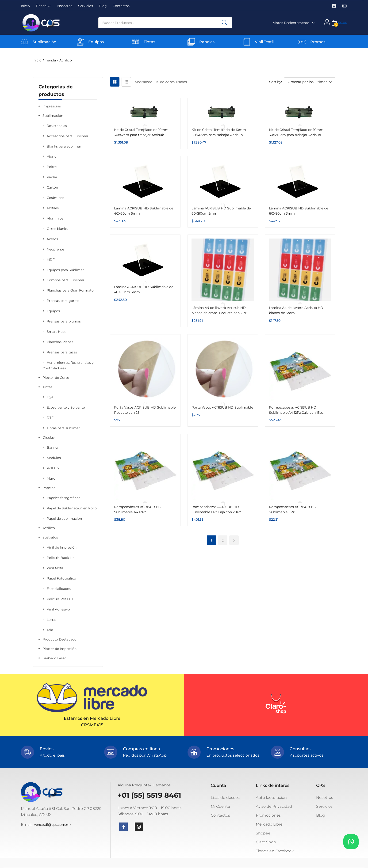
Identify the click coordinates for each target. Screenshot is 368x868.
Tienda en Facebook (275, 851)
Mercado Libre (269, 824)
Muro (51, 478)
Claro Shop (266, 842)
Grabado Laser (54, 658)
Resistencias (57, 126)
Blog (103, 6)
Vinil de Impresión (62, 547)
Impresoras (52, 106)
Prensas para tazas (62, 352)
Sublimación (44, 42)
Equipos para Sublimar (65, 270)
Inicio (25, 6)
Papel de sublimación (64, 519)
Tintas (149, 42)
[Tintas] (136, 42)
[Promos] (302, 42)
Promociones (268, 815)
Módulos (54, 458)
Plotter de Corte (56, 378)
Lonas (52, 620)
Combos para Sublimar (66, 280)
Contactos (121, 6)
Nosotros (65, 6)
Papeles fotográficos (63, 498)
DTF (50, 418)
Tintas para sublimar (63, 428)
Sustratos (50, 537)
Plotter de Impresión (59, 649)
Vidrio (52, 156)
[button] (339, 23)
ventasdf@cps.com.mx (53, 825)
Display (49, 437)
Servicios (86, 6)
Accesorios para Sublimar (68, 136)
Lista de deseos (225, 798)
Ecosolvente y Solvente (66, 407)
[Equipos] (80, 42)
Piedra (52, 177)
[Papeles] (191, 42)
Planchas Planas (60, 342)
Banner (53, 447)
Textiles (53, 208)
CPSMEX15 (92, 725)
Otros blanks (57, 229)
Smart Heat (56, 332)
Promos (318, 42)
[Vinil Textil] (247, 42)
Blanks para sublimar (64, 146)
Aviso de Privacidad (274, 806)
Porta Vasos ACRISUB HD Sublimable (222, 407)
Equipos (96, 42)
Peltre (52, 167)
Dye (50, 397)
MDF (51, 260)
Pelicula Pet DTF (60, 599)
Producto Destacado (59, 639)
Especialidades (59, 589)
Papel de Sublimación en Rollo (72, 508)
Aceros (52, 239)
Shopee (263, 833)
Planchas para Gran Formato (70, 290)
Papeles (207, 42)
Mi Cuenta (220, 806)
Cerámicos (55, 198)
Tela (50, 630)
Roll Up (53, 468)
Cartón (52, 187)
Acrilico (49, 528)
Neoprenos (56, 249)
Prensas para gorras (63, 301)
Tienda (44, 6)
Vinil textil (55, 568)
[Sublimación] (25, 42)
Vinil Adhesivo (58, 609)
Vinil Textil (264, 42)
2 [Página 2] (223, 540)
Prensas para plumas (64, 321)
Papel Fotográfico (61, 578)
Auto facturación (271, 798)
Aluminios (55, 218)
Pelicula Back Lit (60, 558)
